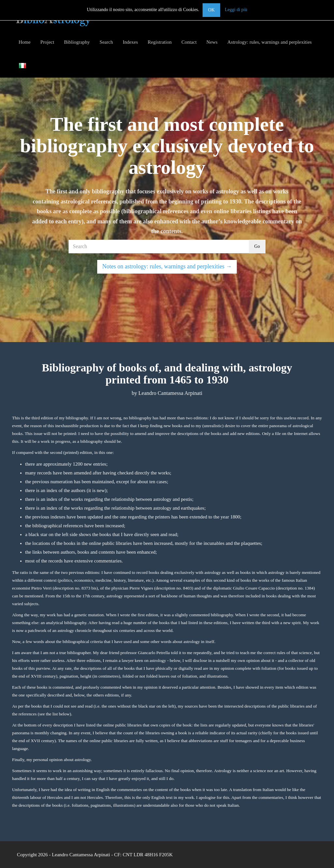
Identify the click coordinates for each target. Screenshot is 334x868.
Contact (189, 42)
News (212, 42)
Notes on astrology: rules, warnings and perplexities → (167, 266)
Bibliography (77, 42)
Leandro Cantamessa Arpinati (81, 855)
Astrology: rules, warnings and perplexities (270, 42)
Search (106, 42)
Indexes (130, 42)
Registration (160, 42)
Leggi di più (236, 10)
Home (25, 42)
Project (47, 42)
